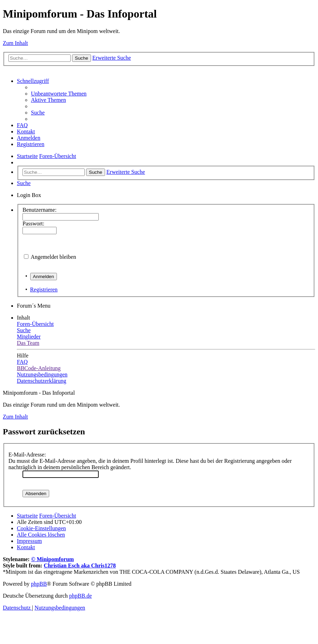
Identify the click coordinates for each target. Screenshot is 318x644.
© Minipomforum (52, 559)
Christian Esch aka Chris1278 (80, 566)
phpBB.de (80, 596)
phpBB (39, 584)
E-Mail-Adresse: (27, 455)
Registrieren (44, 290)
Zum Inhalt (15, 43)
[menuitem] (59, 94)
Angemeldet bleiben (53, 257)
